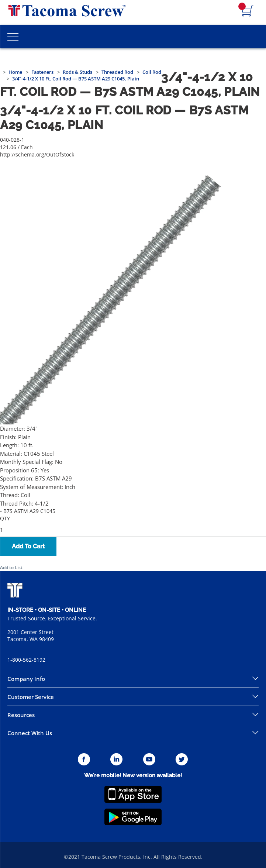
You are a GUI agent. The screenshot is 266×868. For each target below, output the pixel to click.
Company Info (26, 679)
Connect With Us (30, 733)
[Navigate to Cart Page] (248, 11)
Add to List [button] (11, 567)
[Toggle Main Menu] (13, 37)
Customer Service (31, 697)
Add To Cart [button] (28, 546)
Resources (21, 715)
